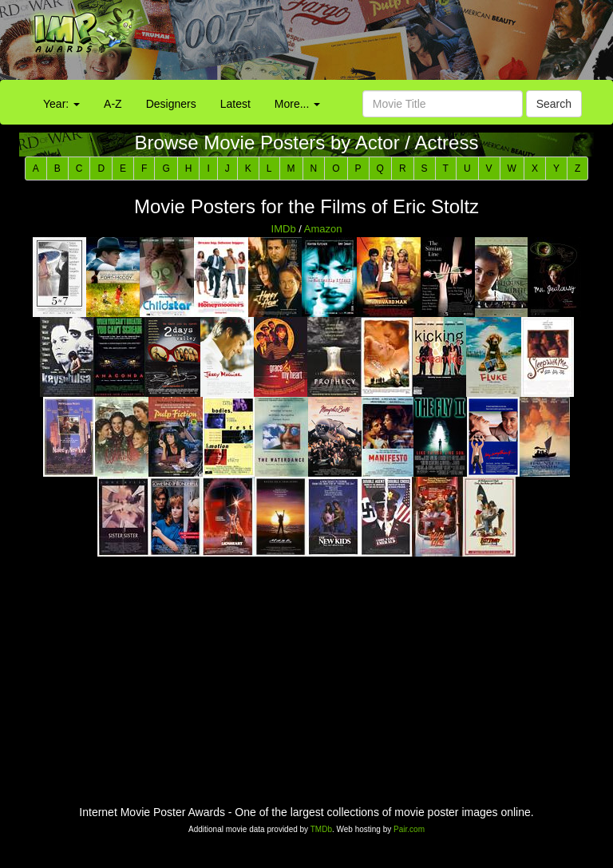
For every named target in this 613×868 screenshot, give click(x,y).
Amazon (323, 229)
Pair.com (409, 829)
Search (554, 104)
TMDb (321, 829)
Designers (171, 104)
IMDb (284, 229)
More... (297, 104)
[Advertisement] (383, 44)
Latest (235, 104)
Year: (61, 104)
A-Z (113, 104)
